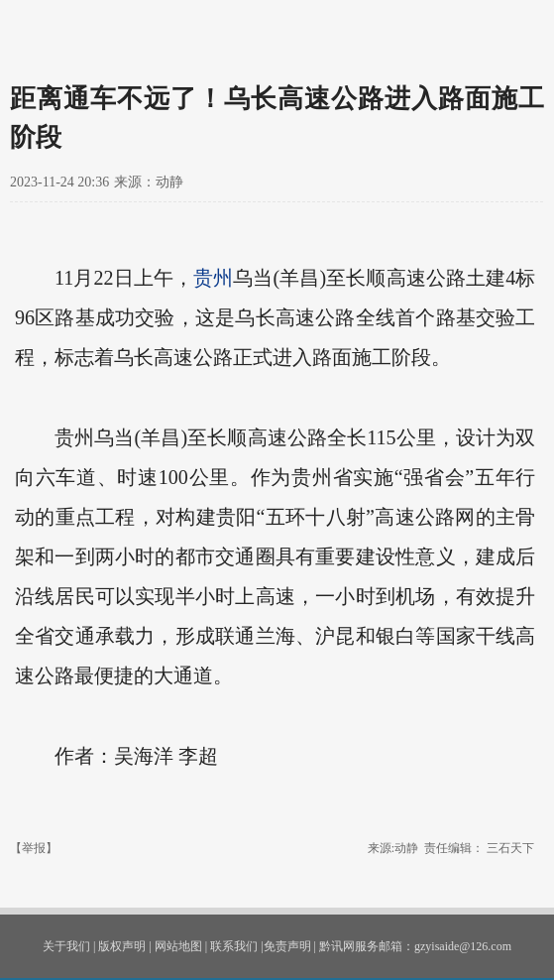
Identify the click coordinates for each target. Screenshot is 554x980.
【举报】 (34, 848)
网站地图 (178, 946)
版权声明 (122, 946)
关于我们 (66, 946)
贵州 (213, 278)
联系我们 (234, 946)
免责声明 (287, 946)
